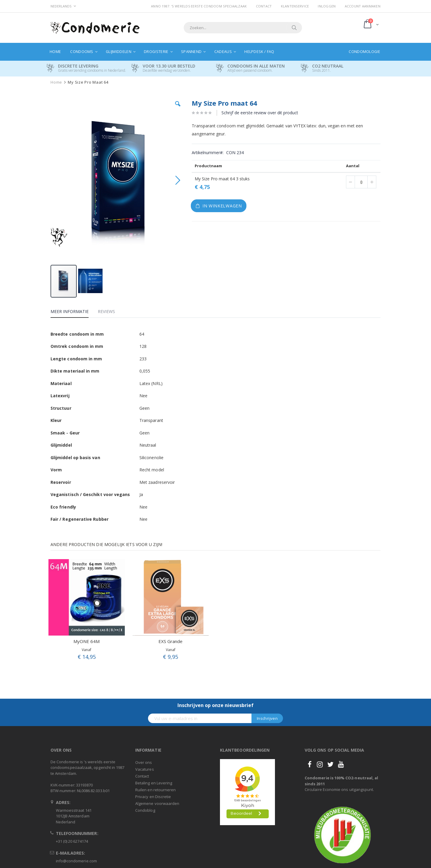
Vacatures (145, 769)
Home (56, 82)
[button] (178, 108)
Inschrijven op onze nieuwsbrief (215, 705)
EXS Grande (170, 641)
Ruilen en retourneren (155, 790)
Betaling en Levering (154, 783)
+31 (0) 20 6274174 (72, 841)
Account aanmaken (363, 6)
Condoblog (145, 810)
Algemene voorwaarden (157, 803)
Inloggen (327, 6)
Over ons (144, 762)
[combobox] (243, 28)
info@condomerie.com (76, 861)
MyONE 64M (86, 641)
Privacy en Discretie (153, 797)
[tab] (74, 312)
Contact (264, 6)
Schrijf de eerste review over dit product (260, 113)
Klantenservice (295, 6)
